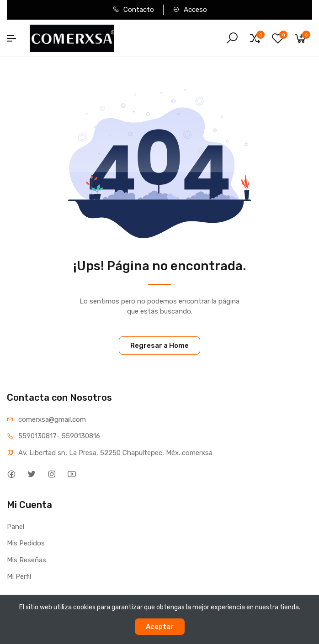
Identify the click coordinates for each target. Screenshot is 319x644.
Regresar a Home (159, 346)
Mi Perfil (19, 576)
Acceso (190, 10)
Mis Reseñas (27, 560)
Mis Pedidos (26, 543)
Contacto (133, 10)
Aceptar (160, 627)
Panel (16, 527)
